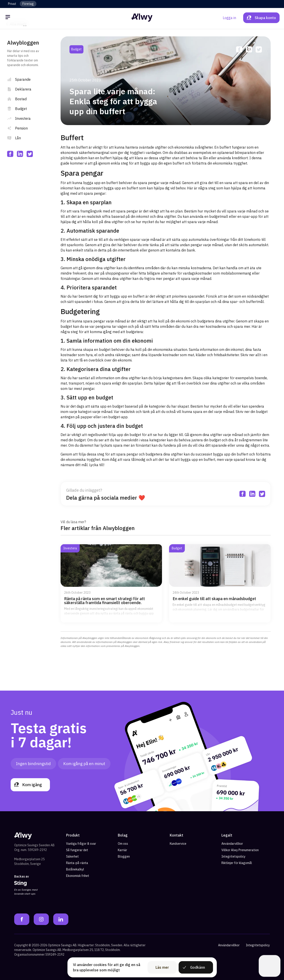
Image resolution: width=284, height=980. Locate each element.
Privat (12, 4)
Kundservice (178, 844)
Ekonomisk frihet (78, 876)
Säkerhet (72, 856)
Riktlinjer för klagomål (237, 863)
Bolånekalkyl (75, 869)
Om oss (123, 844)
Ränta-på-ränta (77, 863)
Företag (28, 4)
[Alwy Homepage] (142, 18)
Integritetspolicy (233, 856)
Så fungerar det (77, 850)
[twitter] (30, 154)
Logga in (229, 18)
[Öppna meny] (8, 18)
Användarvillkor (232, 844)
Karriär (122, 850)
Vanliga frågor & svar (81, 844)
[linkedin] (20, 154)
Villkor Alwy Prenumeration (240, 850)
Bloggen (124, 856)
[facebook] (10, 154)
